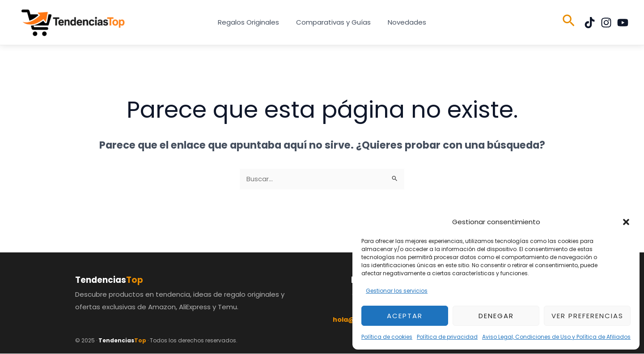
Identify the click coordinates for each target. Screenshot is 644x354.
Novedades (403, 22)
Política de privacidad (447, 337)
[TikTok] (590, 23)
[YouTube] (623, 23)
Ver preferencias (587, 316)
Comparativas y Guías (333, 22)
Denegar (496, 316)
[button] (626, 222)
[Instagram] (606, 23)
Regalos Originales (252, 22)
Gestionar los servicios (397, 291)
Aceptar (405, 316)
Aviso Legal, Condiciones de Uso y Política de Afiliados (556, 337)
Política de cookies (387, 337)
